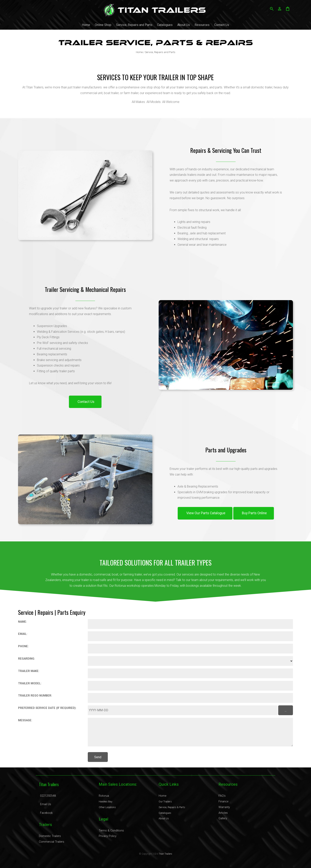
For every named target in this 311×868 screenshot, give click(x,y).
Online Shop (103, 25)
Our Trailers (165, 802)
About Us (184, 25)
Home (86, 25)
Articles (223, 813)
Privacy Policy (108, 836)
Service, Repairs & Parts (172, 807)
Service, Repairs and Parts (134, 25)
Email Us (46, 804)
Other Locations (107, 807)
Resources (202, 25)
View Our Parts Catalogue (206, 513)
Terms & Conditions (111, 831)
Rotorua (104, 796)
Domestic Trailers (50, 836)
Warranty (224, 807)
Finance (223, 802)
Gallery (223, 818)
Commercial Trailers (52, 842)
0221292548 (48, 796)
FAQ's (222, 796)
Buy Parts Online (254, 513)
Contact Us (222, 25)
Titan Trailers (165, 854)
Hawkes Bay (106, 802)
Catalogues (165, 25)
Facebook (46, 813)
